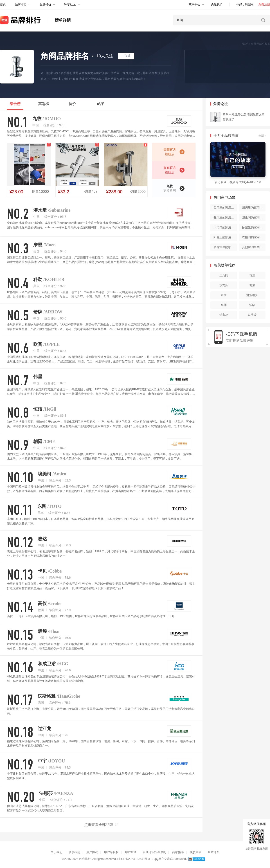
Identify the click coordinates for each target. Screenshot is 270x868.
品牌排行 (21, 4)
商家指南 (178, 852)
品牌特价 (45, 4)
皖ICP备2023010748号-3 (134, 859)
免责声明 (196, 852)
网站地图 (214, 852)
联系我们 (74, 852)
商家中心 (194, 4)
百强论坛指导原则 (154, 852)
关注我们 (217, 4)
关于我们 (56, 852)
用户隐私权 (111, 852)
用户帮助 (131, 852)
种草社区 (70, 4)
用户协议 (92, 852)
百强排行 (85, 859)
